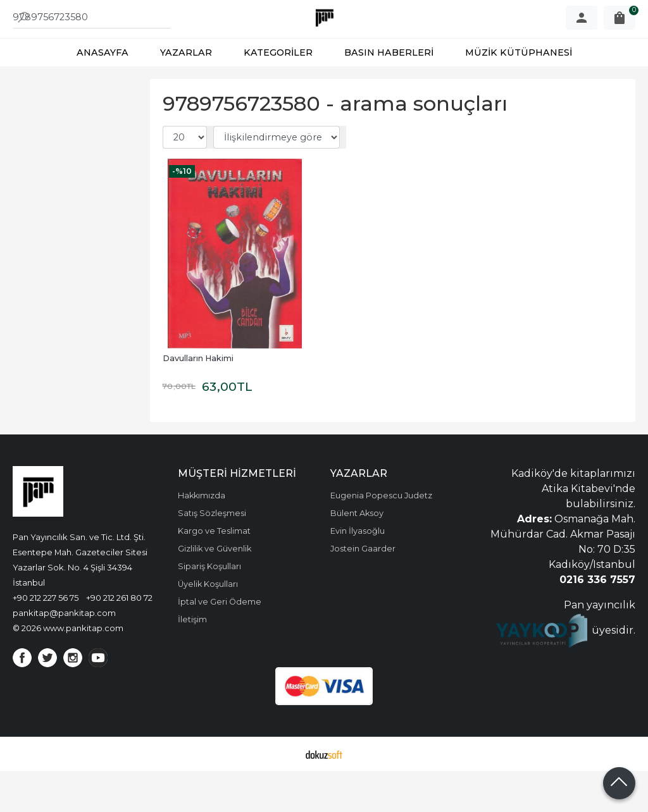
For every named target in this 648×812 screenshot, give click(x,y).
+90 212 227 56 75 (46, 639)
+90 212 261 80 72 (119, 639)
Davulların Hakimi (198, 399)
